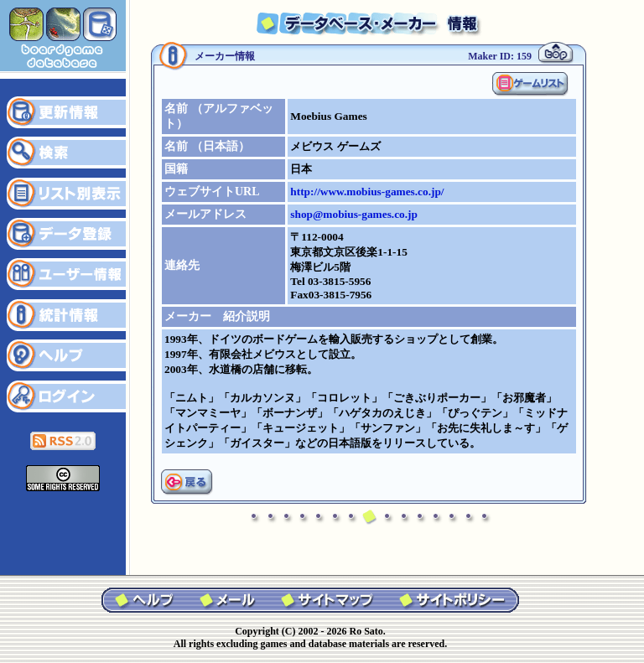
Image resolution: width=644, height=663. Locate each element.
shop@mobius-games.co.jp (354, 214)
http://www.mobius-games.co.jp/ (367, 192)
